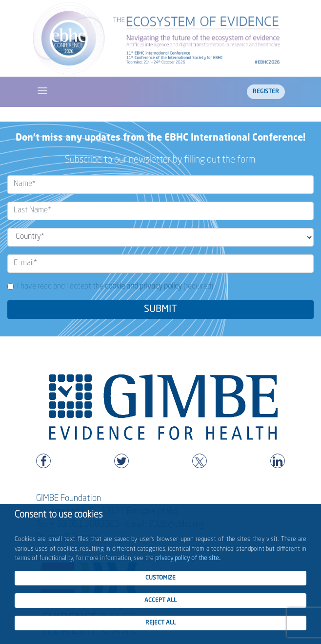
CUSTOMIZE (160, 578)
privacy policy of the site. (188, 558)
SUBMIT (160, 310)
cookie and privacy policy (143, 287)
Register (266, 92)
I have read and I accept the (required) (115, 287)
